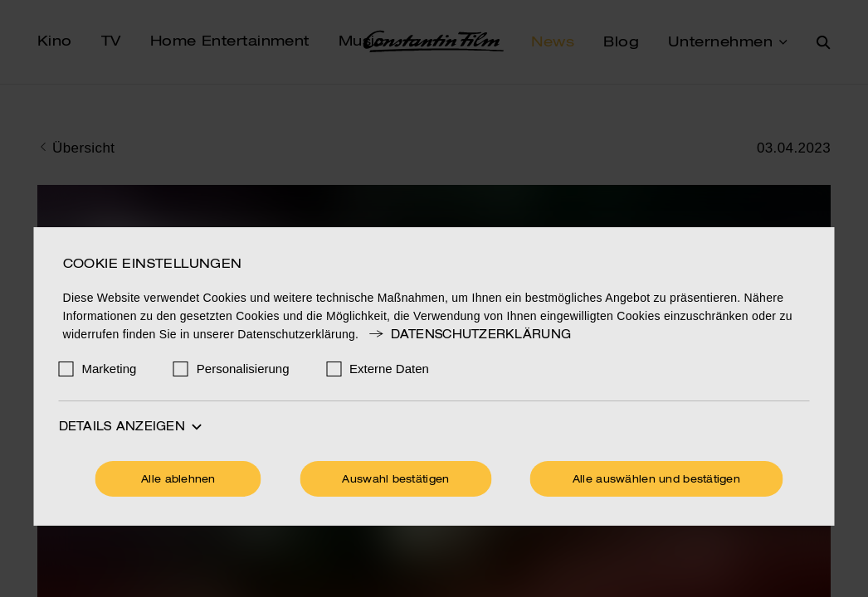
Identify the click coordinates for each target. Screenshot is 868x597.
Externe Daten (389, 369)
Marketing (110, 369)
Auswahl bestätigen (395, 480)
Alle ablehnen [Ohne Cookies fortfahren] (178, 480)
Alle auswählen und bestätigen (656, 480)
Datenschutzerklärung (469, 335)
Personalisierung (243, 369)
